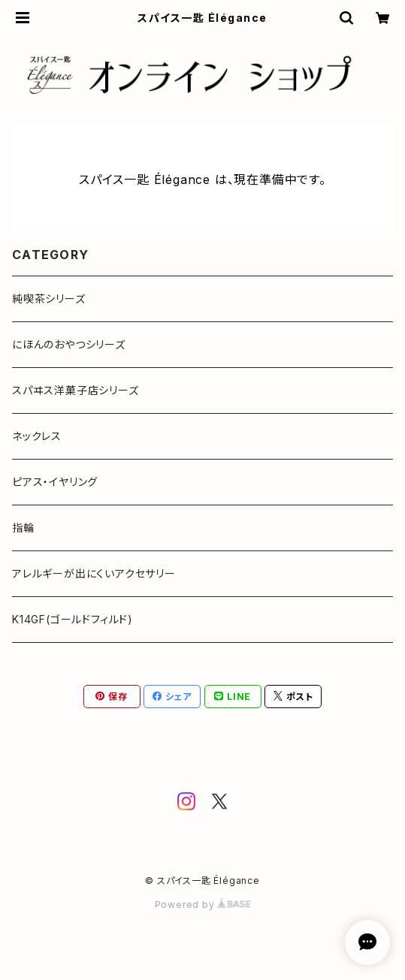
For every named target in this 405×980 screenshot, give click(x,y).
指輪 (23, 528)
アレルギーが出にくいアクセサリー (94, 573)
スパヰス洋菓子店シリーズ (76, 390)
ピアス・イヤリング (55, 482)
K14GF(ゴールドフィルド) (73, 619)
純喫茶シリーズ (49, 299)
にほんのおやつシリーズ (69, 344)
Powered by (203, 905)
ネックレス (37, 436)
